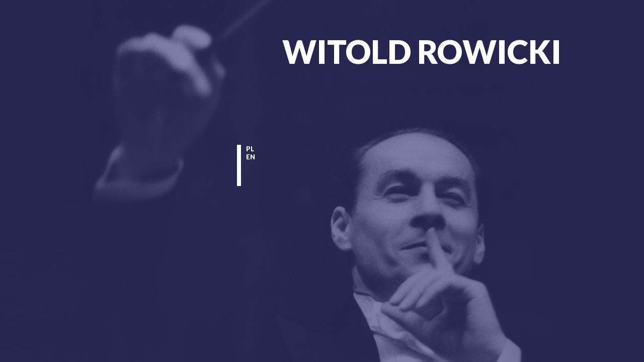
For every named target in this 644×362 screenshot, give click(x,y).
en (251, 157)
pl (250, 149)
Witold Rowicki (422, 52)
